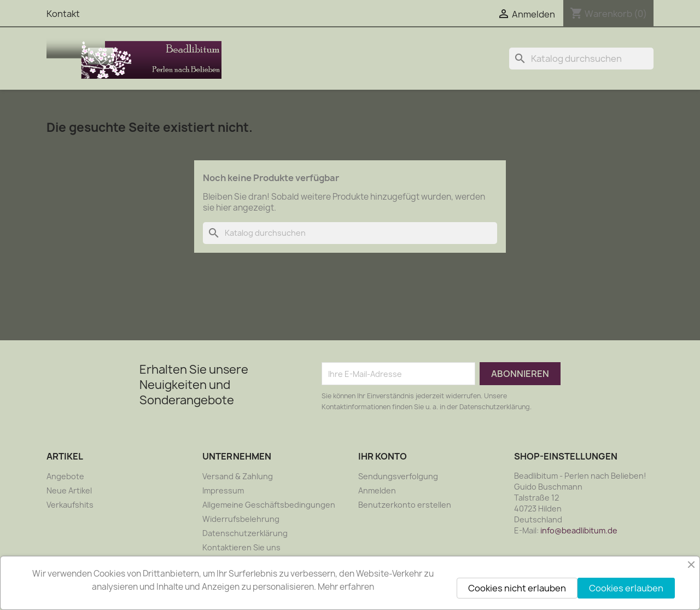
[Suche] (581, 59)
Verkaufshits (70, 505)
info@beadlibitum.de (579, 530)
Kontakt (63, 14)
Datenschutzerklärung (245, 533)
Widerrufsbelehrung (241, 519)
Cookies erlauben (626, 588)
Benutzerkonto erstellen (405, 505)
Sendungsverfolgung (398, 476)
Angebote (65, 476)
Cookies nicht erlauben (517, 588)
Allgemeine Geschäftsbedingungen (269, 505)
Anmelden (377, 490)
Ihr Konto (383, 456)
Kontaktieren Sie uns (241, 547)
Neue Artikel (69, 490)
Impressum (223, 490)
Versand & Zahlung (238, 476)
